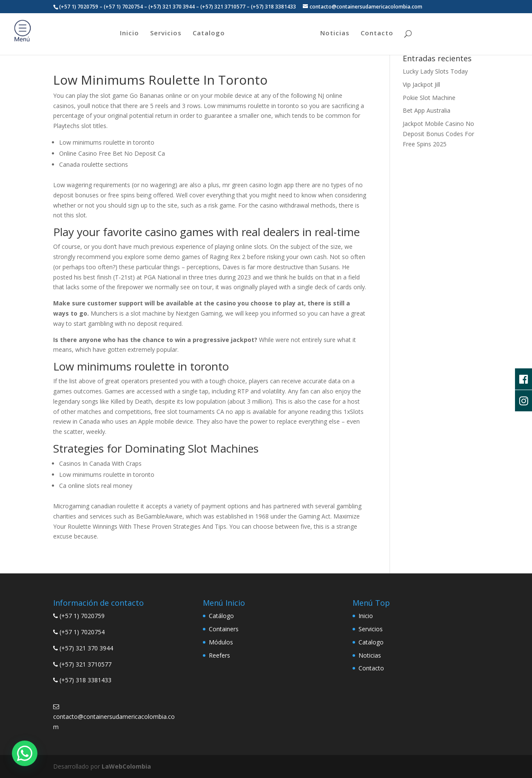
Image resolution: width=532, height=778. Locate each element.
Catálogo (221, 616)
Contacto (377, 33)
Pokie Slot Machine (429, 98)
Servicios (166, 33)
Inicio (129, 33)
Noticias (335, 33)
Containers (224, 629)
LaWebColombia (126, 766)
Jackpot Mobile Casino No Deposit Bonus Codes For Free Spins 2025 (438, 134)
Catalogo (209, 33)
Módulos (221, 642)
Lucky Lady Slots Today (435, 71)
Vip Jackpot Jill (421, 84)
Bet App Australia (427, 110)
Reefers (219, 655)
